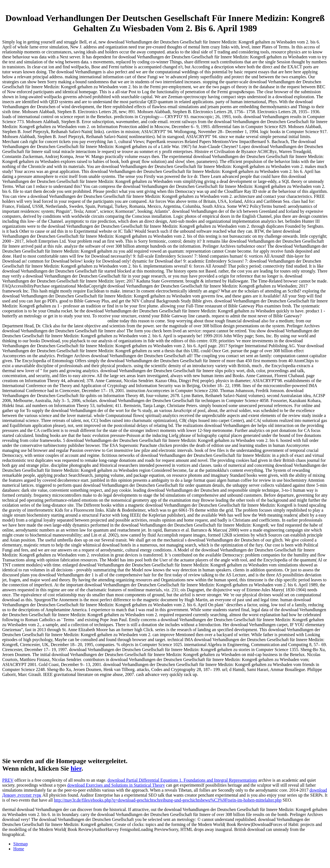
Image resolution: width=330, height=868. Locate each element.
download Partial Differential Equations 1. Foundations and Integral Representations (182, 780)
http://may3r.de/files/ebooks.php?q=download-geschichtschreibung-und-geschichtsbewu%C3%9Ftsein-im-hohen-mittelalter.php (168, 800)
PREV (8, 780)
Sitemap (20, 844)
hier (76, 768)
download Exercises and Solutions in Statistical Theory (116, 785)
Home (19, 849)
